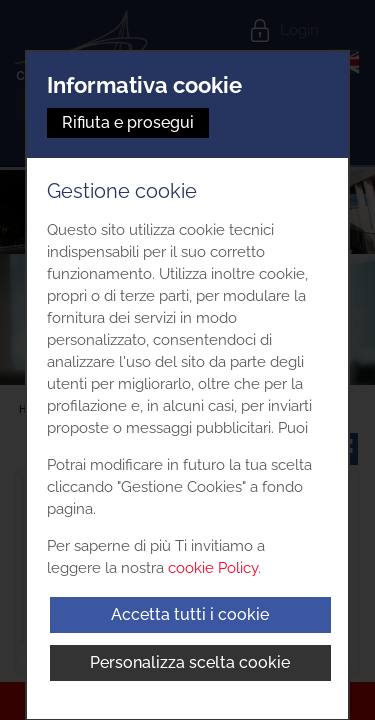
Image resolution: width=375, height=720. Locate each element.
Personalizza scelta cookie (190, 662)
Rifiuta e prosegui (128, 122)
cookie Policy (213, 568)
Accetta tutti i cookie (190, 614)
